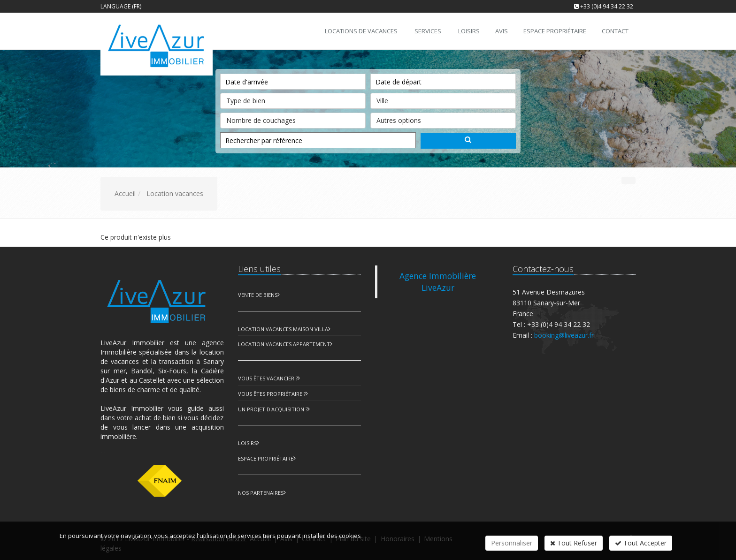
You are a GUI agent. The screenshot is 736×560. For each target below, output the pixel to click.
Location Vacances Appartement (284, 344)
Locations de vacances (361, 31)
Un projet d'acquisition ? (273, 409)
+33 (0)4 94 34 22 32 (607, 6)
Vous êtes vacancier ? (268, 378)
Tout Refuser (574, 543)
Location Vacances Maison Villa (283, 329)
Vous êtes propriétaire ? (272, 394)
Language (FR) (121, 6)
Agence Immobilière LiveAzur (438, 282)
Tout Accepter (641, 543)
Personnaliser (512, 543)
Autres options (443, 119)
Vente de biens (258, 295)
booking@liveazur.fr (564, 335)
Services (428, 31)
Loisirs (247, 443)
